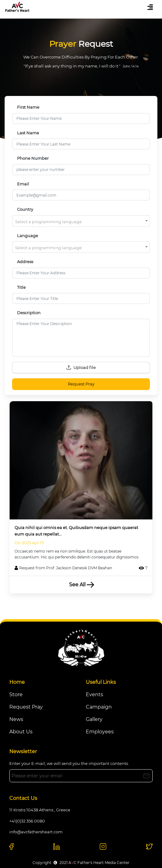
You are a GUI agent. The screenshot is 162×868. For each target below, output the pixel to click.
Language (28, 236)
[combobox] (81, 221)
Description (29, 313)
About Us (21, 732)
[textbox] (81, 222)
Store (16, 694)
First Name (28, 107)
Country (25, 209)
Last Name (28, 133)
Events (94, 694)
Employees (100, 732)
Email (23, 184)
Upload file (81, 367)
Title (21, 287)
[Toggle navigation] (150, 7)
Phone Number (33, 158)
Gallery (94, 719)
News (16, 719)
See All (81, 585)
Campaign (99, 707)
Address (25, 262)
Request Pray (81, 384)
